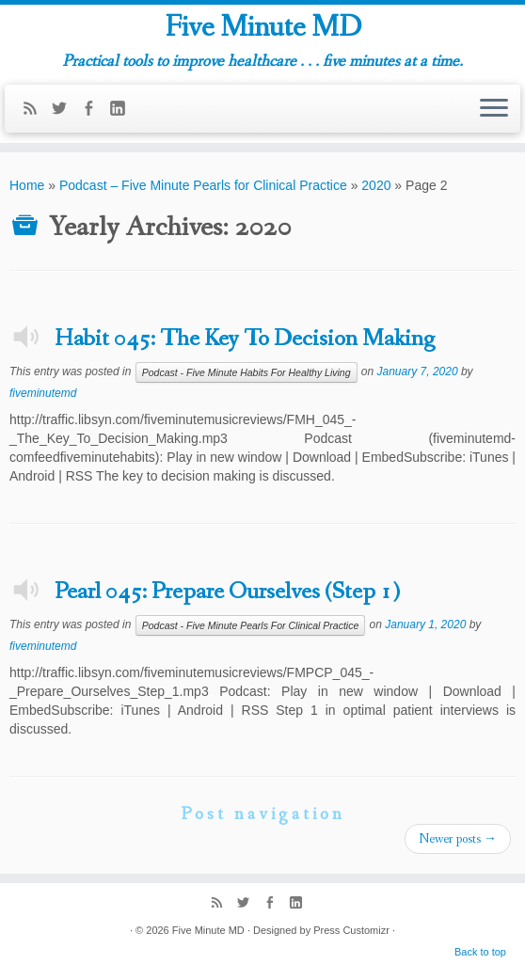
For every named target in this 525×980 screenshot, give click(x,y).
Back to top (480, 952)
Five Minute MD (263, 28)
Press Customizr (351, 930)
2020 (376, 185)
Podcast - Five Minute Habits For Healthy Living (247, 372)
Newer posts (458, 839)
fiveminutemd (43, 393)
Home (27, 185)
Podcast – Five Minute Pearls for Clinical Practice (203, 185)
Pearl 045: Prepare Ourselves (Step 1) (227, 592)
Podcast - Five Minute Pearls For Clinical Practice (251, 625)
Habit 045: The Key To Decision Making (245, 339)
